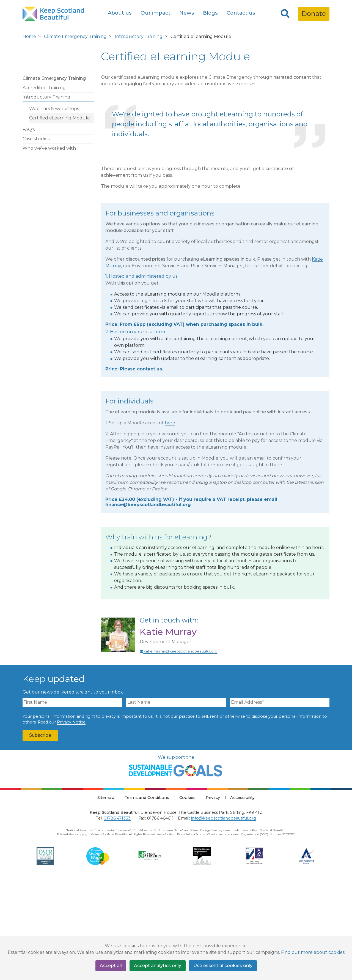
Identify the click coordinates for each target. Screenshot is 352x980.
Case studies (36, 238)
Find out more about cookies (313, 952)
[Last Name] (176, 802)
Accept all (111, 966)
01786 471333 (117, 918)
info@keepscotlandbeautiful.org (224, 918)
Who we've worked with (49, 248)
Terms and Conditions (147, 897)
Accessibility (242, 897)
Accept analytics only (158, 966)
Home (29, 136)
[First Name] (72, 802)
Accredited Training (44, 187)
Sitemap (106, 897)
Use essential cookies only (223, 966)
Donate (314, 14)
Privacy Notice (71, 822)
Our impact (156, 13)
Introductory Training (139, 136)
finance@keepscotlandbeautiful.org (148, 604)
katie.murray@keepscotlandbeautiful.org (179, 751)
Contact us (241, 13)
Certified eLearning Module (60, 218)
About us (120, 13)
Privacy (213, 897)
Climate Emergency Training (75, 136)
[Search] (285, 14)
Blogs (210, 13)
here (170, 523)
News (187, 13)
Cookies (187, 897)
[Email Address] (280, 802)
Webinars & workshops (54, 208)
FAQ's (29, 229)
